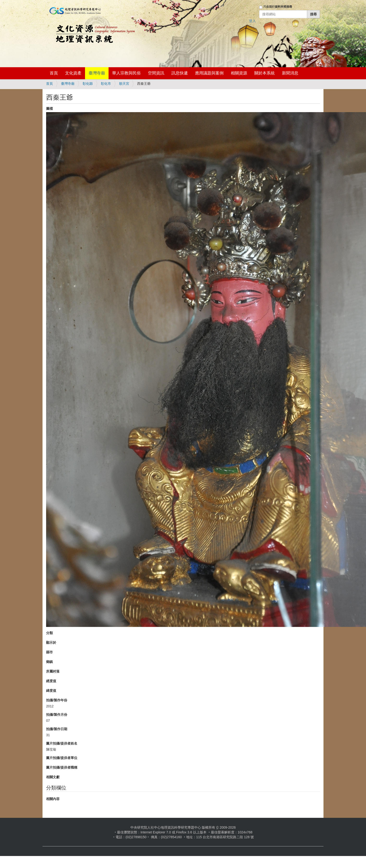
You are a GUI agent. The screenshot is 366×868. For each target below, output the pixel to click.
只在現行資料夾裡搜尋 (278, 7)
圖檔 (49, 109)
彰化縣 (88, 84)
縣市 (49, 652)
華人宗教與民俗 (126, 73)
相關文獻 (53, 777)
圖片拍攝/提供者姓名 (62, 743)
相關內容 (53, 799)
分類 (49, 633)
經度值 (51, 681)
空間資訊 (156, 73)
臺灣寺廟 (97, 73)
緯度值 (51, 691)
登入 (252, 21)
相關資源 (239, 73)
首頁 (54, 73)
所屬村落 (53, 671)
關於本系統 (265, 73)
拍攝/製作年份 (57, 700)
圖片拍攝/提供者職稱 (62, 767)
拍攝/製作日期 (57, 729)
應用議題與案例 (209, 73)
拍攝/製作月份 (57, 715)
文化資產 (73, 73)
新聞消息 (290, 73)
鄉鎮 (49, 662)
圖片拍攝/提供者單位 (62, 758)
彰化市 (106, 84)
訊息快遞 (180, 73)
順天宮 (124, 84)
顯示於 (51, 643)
